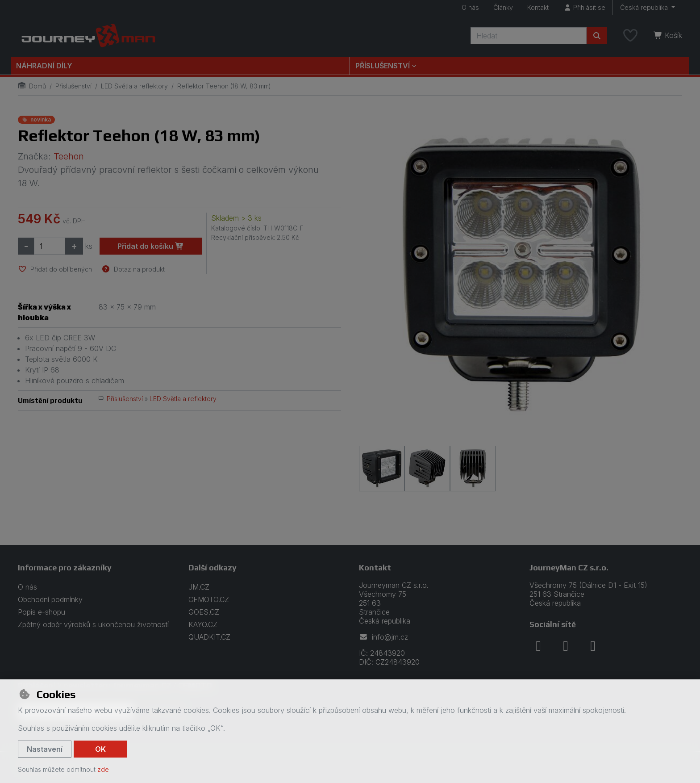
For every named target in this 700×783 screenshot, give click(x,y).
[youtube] (593, 646)
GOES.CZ (204, 612)
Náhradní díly (44, 66)
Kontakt (538, 7)
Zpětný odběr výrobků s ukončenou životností (93, 624)
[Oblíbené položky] (630, 36)
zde (103, 769)
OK (100, 749)
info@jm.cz (383, 637)
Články (503, 7)
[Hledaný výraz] (529, 36)
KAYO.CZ (203, 624)
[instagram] (566, 646)
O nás (470, 7)
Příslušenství (73, 86)
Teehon (69, 156)
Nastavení (45, 749)
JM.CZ (199, 587)
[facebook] (538, 646)
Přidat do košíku (151, 246)
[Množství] (50, 246)
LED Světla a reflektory (134, 86)
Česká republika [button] (645, 7)
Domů (32, 86)
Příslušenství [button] (383, 66)
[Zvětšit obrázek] (521, 275)
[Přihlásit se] (584, 7)
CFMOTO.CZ (209, 599)
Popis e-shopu (42, 612)
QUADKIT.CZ (209, 637)
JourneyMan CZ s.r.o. (569, 567)
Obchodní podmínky (50, 599)
